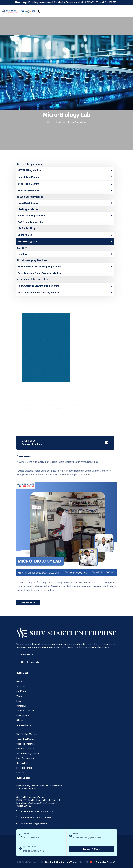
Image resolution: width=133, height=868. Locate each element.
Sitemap (20, 720)
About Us (21, 687)
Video (19, 696)
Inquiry (19, 701)
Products (61, 122)
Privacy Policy (23, 715)
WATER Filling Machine (27, 734)
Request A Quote (92, 849)
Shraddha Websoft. (106, 862)
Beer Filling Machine (25, 749)
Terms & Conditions (25, 711)
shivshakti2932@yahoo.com (87, 838)
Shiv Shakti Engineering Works (61, 862)
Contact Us (21, 706)
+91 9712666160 (89, 2)
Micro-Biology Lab (24, 768)
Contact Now (65, 418)
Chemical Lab (22, 763)
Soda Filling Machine (26, 744)
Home (50, 122)
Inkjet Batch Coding (25, 758)
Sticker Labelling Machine (28, 754)
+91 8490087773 (109, 2)
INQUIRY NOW (28, 603)
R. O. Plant (21, 773)
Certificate (21, 691)
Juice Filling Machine (26, 739)
